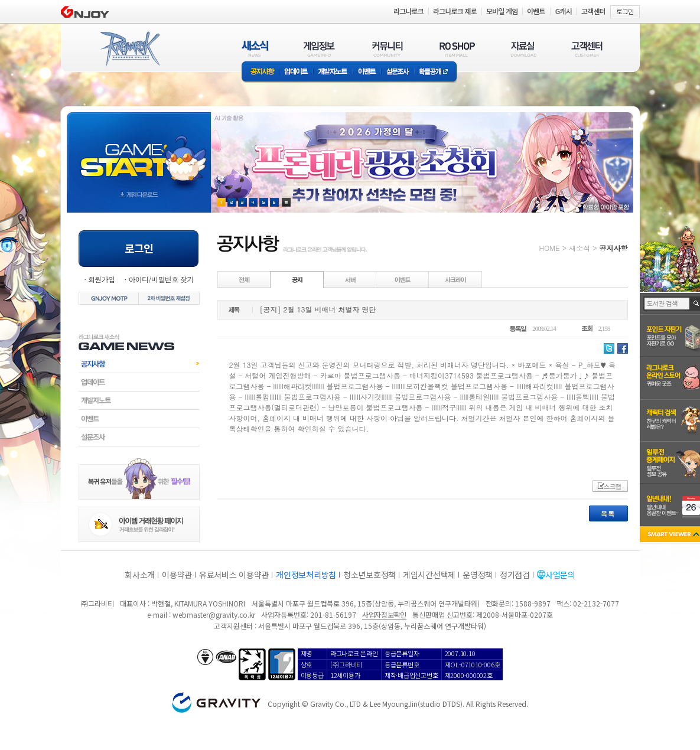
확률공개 (436, 72)
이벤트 (367, 72)
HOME (550, 248)
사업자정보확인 (384, 614)
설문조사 (398, 72)
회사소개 (140, 575)
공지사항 (261, 72)
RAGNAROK (129, 49)
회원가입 (102, 279)
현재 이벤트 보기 (286, 202)
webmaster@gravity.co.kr (214, 614)
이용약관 (177, 575)
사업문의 (560, 575)
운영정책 (478, 575)
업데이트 (296, 72)
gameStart (139, 151)
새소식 (579, 248)
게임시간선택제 (429, 575)
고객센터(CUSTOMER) (587, 49)
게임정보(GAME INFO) (319, 49)
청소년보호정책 (369, 575)
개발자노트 (333, 72)
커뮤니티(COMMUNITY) (388, 49)
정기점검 (515, 575)
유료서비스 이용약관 (234, 575)
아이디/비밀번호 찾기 (161, 279)
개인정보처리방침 (306, 575)
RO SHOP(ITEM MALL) (457, 49)
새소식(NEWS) (255, 49)
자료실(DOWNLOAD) (523, 49)
